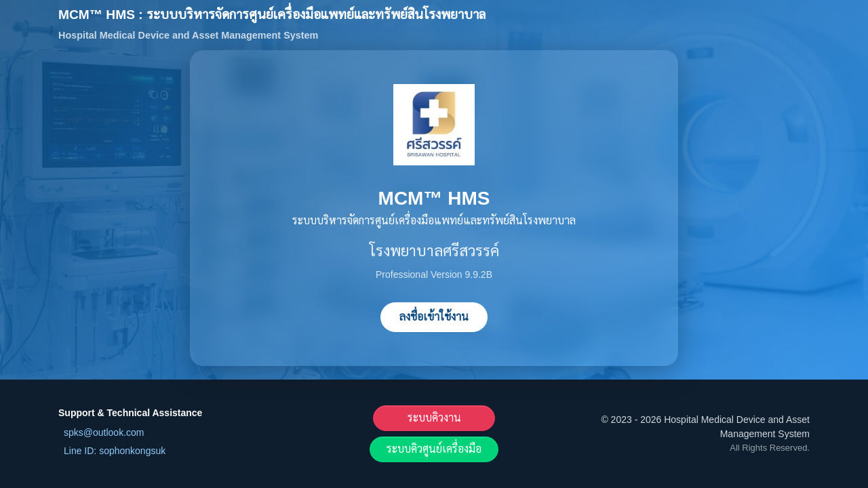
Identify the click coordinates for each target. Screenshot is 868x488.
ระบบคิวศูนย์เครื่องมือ (434, 449)
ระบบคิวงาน (434, 418)
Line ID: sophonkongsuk (115, 451)
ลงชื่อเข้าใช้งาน (434, 317)
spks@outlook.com (104, 432)
